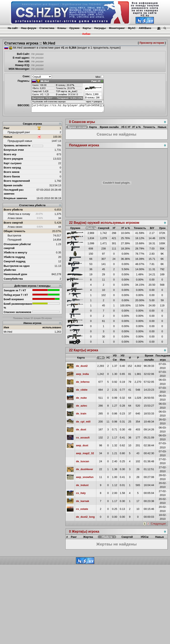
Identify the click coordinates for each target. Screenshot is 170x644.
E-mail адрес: (21, 58)
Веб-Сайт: (24, 54)
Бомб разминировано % (18, 306)
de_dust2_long (85, 517)
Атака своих (15, 218)
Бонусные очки (14, 150)
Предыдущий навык (20, 141)
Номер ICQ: (23, 65)
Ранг (7, 128)
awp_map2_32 (85, 453)
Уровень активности (17, 145)
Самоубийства (13, 279)
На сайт (13, 28)
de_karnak (83, 501)
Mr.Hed (8, 332)
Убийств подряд (14, 257)
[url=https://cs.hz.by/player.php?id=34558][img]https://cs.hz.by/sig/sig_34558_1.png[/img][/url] (68, 108)
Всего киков (12, 172)
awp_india (82, 374)
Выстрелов (14, 235)
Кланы (62, 28)
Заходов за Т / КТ (15, 290)
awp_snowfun (85, 477)
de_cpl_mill (83, 422)
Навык (8, 137)
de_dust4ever (85, 469)
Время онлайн (13, 185)
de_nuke (81, 398)
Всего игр (10, 154)
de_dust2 (82, 366)
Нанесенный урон (15, 274)
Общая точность (15, 231)
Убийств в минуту (16, 252)
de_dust (81, 429)
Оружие (74, 28)
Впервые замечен (15, 198)
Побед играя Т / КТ (16, 295)
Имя (6, 327)
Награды (100, 28)
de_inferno (83, 382)
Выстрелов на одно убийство (17, 268)
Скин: (26, 76)
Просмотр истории (152, 43)
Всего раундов (13, 159)
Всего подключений (17, 181)
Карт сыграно (13, 163)
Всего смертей (13, 223)
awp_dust (82, 445)
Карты (87, 28)
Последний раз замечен (14, 192)
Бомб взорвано (14, 299)
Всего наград (12, 168)
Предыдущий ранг (19, 132)
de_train (81, 413)
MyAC (132, 28)
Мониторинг (117, 28)
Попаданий (14, 240)
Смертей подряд (15, 261)
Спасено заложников (17, 312)
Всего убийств (13, 210)
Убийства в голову (19, 214)
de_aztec (82, 406)
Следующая (158, 524)
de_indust (82, 485)
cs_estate (82, 509)
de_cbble (82, 390)
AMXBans (145, 28)
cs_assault (83, 438)
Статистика (47, 28)
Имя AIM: (24, 61)
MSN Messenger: (19, 69)
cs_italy (81, 493)
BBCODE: (24, 105)
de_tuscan (83, 461)
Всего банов (12, 176)
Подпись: (24, 81)
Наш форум (29, 28)
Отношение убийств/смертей (17, 246)
